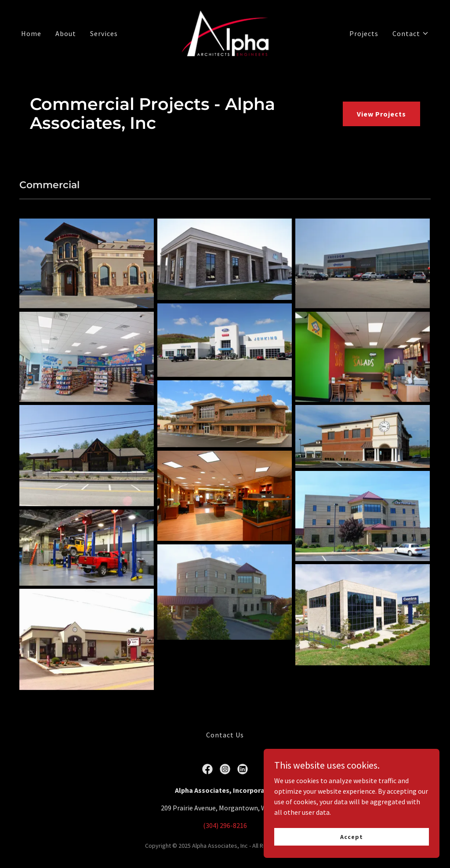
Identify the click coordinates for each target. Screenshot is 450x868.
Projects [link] (364, 33)
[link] (225, 33)
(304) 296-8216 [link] (225, 825)
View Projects (381, 114)
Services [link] (104, 33)
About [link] (66, 33)
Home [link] (31, 33)
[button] (411, 33)
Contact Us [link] (225, 735)
